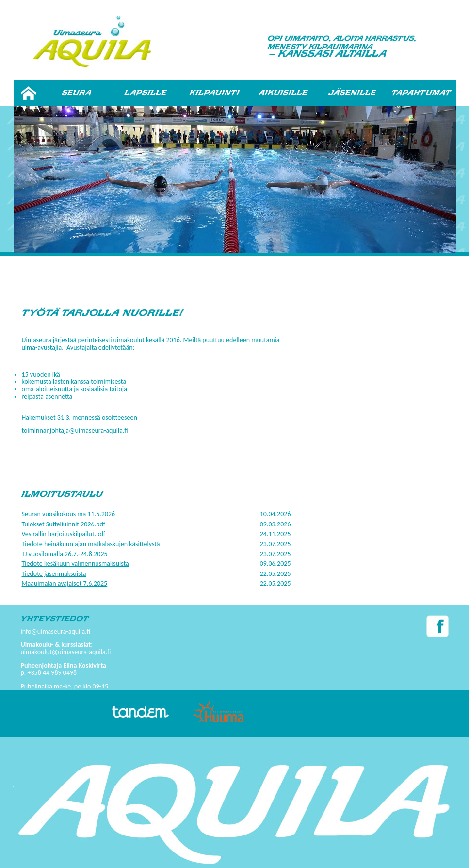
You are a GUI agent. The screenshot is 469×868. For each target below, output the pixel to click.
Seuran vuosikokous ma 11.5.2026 (69, 514)
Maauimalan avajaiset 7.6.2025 (65, 583)
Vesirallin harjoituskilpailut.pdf (64, 534)
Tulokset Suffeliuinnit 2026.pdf (64, 524)
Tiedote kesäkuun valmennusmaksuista (75, 564)
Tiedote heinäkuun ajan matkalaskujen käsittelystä (91, 544)
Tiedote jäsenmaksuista (54, 574)
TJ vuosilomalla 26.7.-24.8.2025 (65, 554)
